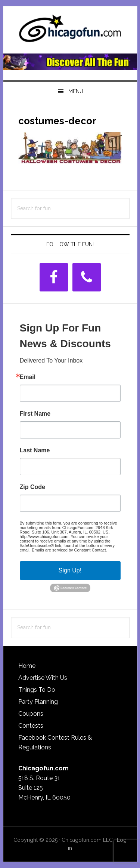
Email (28, 377)
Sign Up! (70, 570)
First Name (35, 414)
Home (27, 666)
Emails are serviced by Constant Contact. (69, 550)
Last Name (35, 450)
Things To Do (37, 690)
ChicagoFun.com (70, 31)
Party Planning (38, 702)
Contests (31, 726)
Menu (76, 91)
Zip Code (32, 487)
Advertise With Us (43, 678)
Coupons (31, 714)
